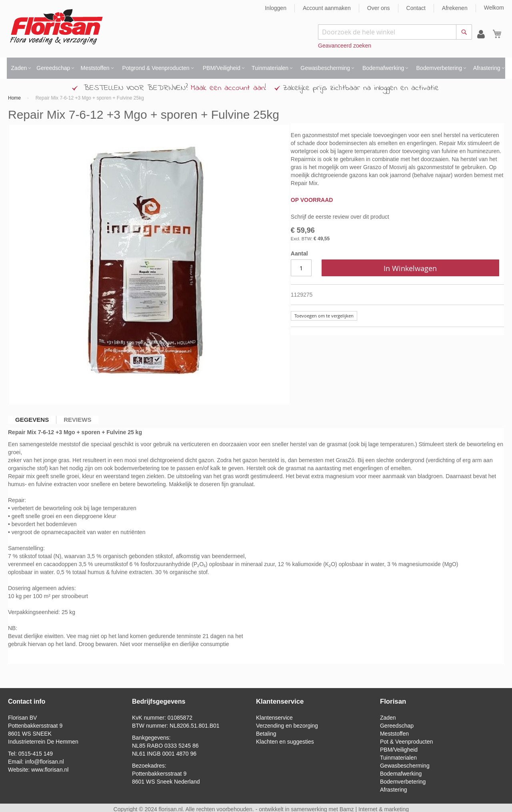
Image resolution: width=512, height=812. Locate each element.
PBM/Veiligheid (399, 750)
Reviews (77, 420)
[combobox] (395, 32)
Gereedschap (397, 726)
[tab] (32, 420)
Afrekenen (455, 8)
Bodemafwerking (401, 774)
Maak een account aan (228, 88)
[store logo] (56, 27)
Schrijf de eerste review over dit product (340, 217)
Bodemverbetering (403, 782)
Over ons (379, 8)
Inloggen (276, 8)
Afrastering (394, 790)
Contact (416, 8)
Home (14, 98)
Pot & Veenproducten (406, 742)
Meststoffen (394, 734)
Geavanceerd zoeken (345, 46)
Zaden (388, 718)
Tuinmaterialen (398, 758)
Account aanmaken (327, 8)
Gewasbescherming (405, 766)
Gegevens (32, 420)
